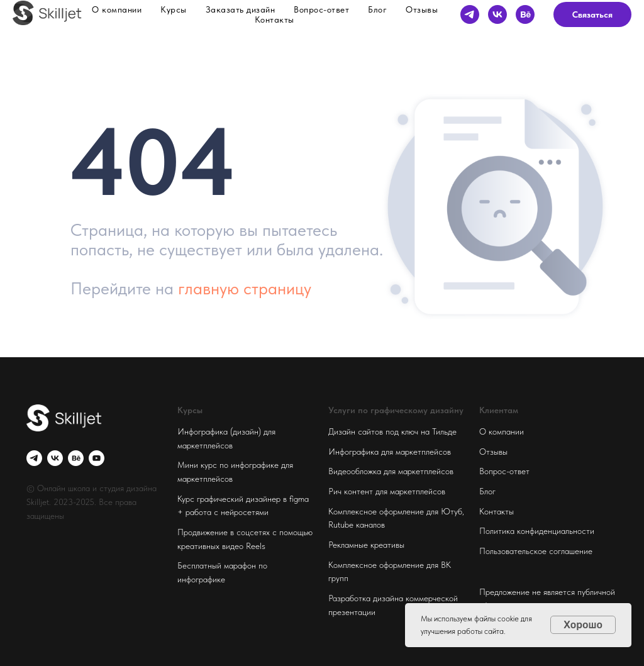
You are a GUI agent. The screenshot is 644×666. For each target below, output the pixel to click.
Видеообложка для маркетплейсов (391, 471)
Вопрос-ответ (321, 9)
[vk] (497, 14)
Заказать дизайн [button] (241, 9)
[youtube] (97, 458)
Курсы (190, 410)
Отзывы (422, 9)
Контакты (275, 19)
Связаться (592, 14)
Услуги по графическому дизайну (396, 410)
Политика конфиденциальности (537, 531)
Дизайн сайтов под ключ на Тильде (392, 431)
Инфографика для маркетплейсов (390, 452)
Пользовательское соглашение (536, 551)
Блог (377, 9)
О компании (117, 9)
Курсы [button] (174, 9)
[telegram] (470, 14)
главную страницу (245, 288)
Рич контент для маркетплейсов (387, 491)
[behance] (525, 14)
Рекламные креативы (366, 545)
